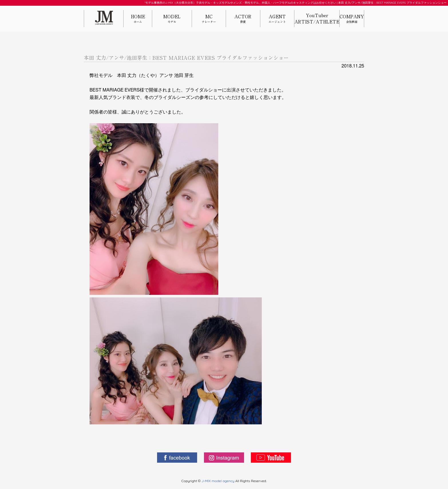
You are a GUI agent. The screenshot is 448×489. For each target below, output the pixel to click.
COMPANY (352, 19)
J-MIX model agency (219, 481)
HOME (138, 19)
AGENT (277, 19)
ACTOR (243, 19)
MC (209, 19)
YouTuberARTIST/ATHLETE (317, 19)
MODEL (172, 19)
